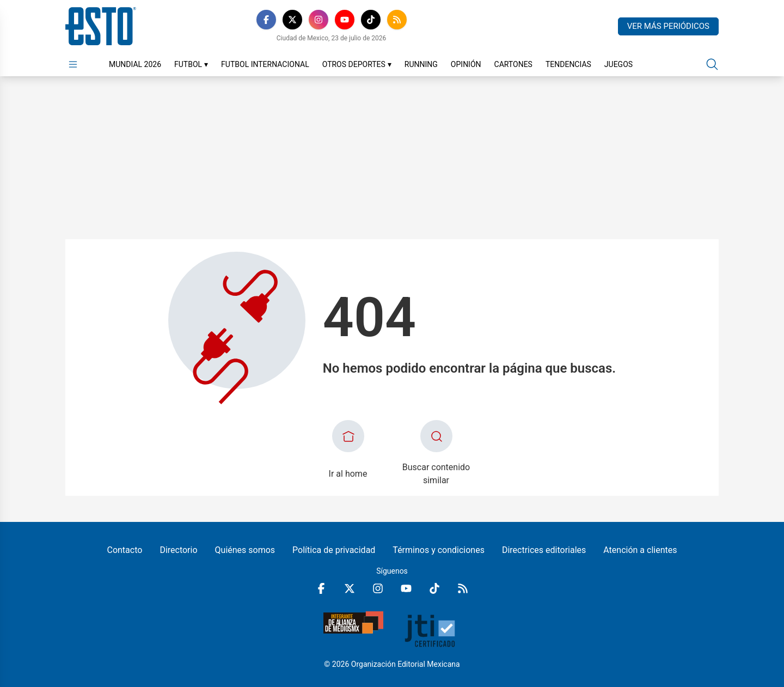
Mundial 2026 (135, 64)
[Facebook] (266, 20)
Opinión (466, 64)
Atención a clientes (640, 550)
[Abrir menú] (73, 64)
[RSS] (397, 20)
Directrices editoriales (544, 550)
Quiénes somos (245, 550)
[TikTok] (371, 20)
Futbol (191, 64)
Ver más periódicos (668, 26)
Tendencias (568, 64)
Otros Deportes (357, 64)
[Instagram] (318, 20)
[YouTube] (345, 20)
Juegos (618, 64)
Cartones (513, 64)
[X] (292, 20)
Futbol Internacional (265, 64)
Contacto (124, 550)
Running (421, 64)
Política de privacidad (334, 550)
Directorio (178, 550)
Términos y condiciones (439, 550)
